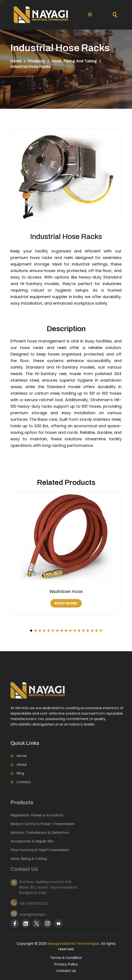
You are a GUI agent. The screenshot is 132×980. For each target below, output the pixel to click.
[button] (31, 631)
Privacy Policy (66, 964)
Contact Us (66, 971)
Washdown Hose (66, 591)
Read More (66, 603)
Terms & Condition (66, 958)
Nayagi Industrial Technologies (73, 944)
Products (37, 61)
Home (16, 61)
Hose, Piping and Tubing (74, 61)
